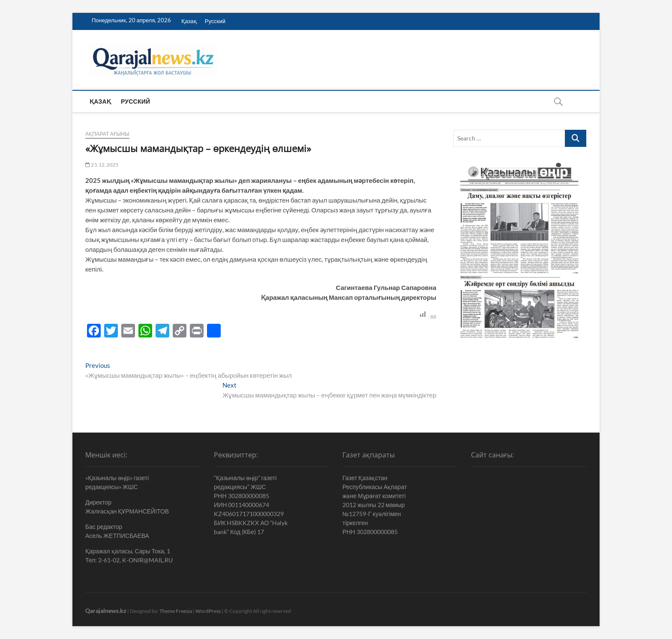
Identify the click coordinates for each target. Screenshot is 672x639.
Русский (215, 21)
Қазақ (189, 21)
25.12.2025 (102, 165)
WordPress (208, 611)
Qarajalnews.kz (106, 611)
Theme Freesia (176, 611)
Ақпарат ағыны (107, 134)
